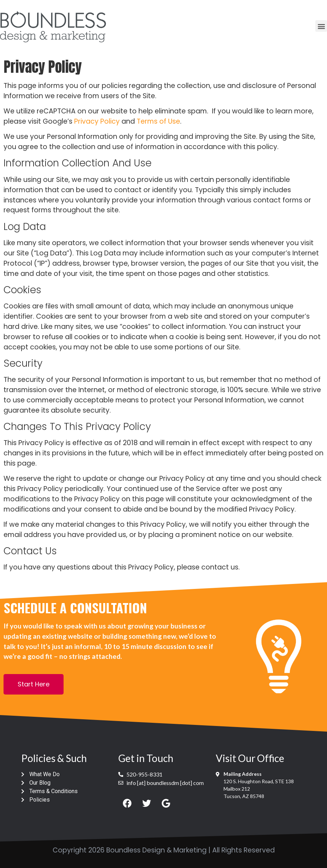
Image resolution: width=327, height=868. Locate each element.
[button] (321, 26)
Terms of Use (158, 121)
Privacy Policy (97, 121)
